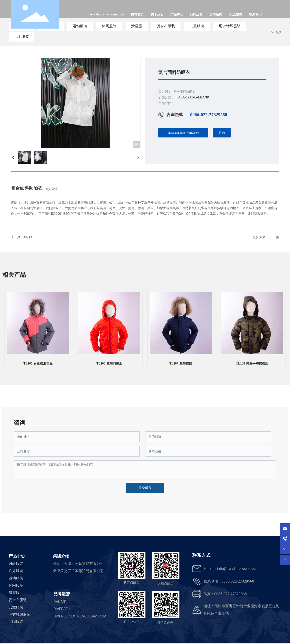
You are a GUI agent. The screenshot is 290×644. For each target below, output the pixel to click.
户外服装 (16, 571)
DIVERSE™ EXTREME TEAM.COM (80, 616)
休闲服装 (16, 585)
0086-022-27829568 (209, 115)
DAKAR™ (60, 602)
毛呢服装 (22, 37)
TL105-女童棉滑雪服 (38, 364)
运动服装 (16, 578)
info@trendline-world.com (238, 569)
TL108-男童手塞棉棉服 (252, 364)
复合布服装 (18, 600)
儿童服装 (16, 607)
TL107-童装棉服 (181, 364)
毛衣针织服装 (19, 614)
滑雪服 (14, 593)
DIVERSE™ (62, 609)
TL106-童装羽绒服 (109, 364)
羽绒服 (27, 237)
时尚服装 (16, 564)
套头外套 (259, 237)
